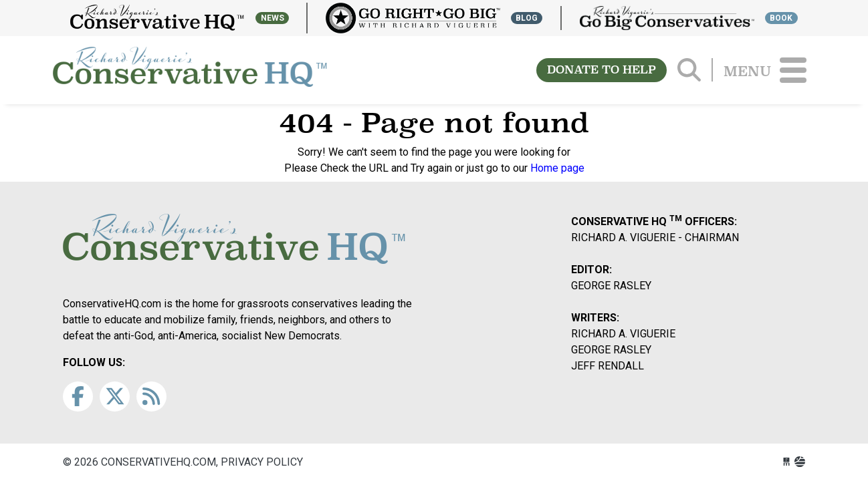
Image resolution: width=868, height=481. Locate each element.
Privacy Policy (262, 462)
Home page (557, 168)
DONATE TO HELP (602, 70)
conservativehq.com (190, 70)
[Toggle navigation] (793, 70)
